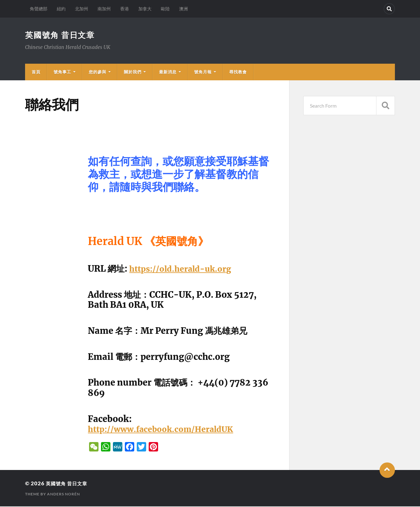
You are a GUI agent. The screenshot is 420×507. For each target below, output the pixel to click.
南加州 (104, 9)
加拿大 (145, 9)
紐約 (61, 9)
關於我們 (133, 72)
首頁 (36, 72)
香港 (125, 9)
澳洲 (183, 9)
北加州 (82, 9)
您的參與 (98, 72)
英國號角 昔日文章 (61, 35)
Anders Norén (64, 495)
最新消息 (168, 72)
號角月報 (203, 72)
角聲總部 (39, 9)
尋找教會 (238, 72)
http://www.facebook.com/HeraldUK (167, 430)
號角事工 (62, 72)
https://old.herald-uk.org (184, 269)
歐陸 (165, 9)
